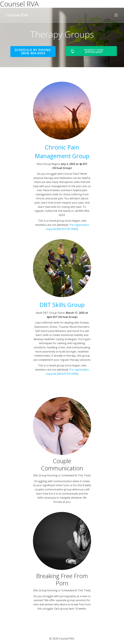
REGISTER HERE (67, 229)
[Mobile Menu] (116, 15)
